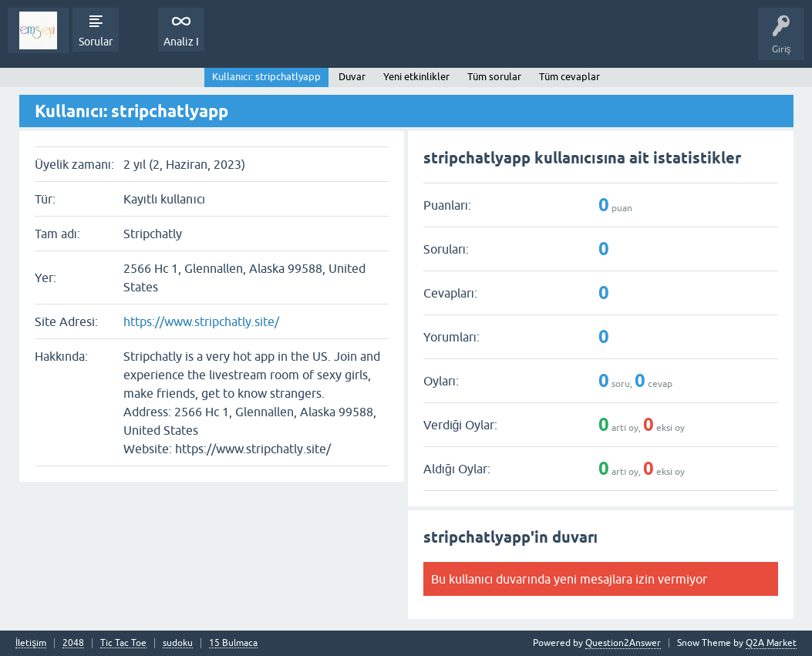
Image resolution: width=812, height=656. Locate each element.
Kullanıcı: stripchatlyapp (266, 77)
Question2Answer (623, 643)
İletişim (31, 643)
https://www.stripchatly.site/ (201, 321)
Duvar (352, 77)
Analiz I (181, 42)
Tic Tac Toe (123, 643)
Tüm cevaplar (569, 77)
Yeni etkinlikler (416, 77)
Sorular (96, 42)
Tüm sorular (494, 77)
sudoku (178, 643)
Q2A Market (771, 643)
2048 (73, 643)
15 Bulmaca (233, 643)
